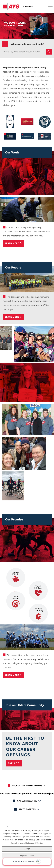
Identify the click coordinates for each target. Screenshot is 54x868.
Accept (27, 849)
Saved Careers (27, 809)
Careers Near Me (27, 801)
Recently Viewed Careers (27, 786)
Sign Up (13, 763)
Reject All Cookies (27, 856)
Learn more (12, 243)
